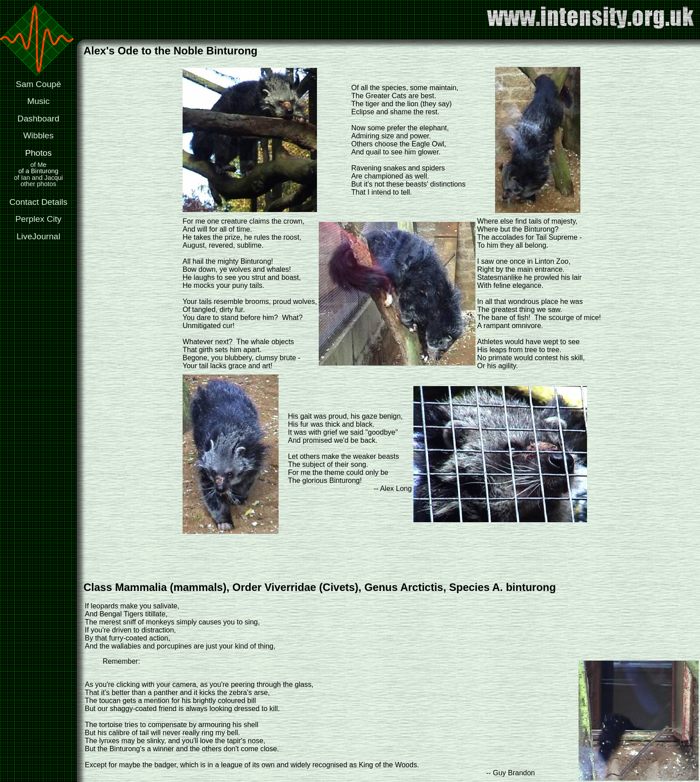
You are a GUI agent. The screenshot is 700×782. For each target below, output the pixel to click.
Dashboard (38, 119)
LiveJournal (38, 236)
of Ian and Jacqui (38, 178)
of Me (38, 165)
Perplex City (38, 219)
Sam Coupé (38, 84)
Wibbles (38, 135)
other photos (38, 184)
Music (38, 101)
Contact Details (38, 202)
